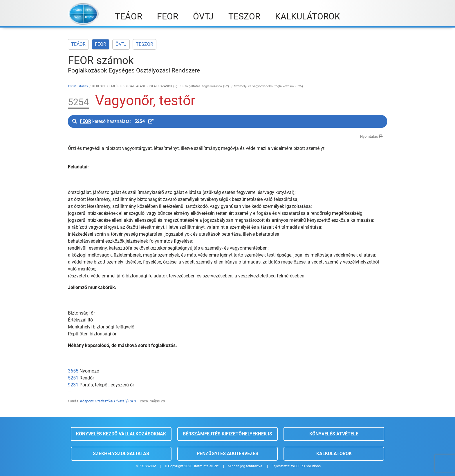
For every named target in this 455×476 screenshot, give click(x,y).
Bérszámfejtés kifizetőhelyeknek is (228, 434)
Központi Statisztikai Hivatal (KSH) (108, 401)
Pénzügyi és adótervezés (228, 454)
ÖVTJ (121, 44)
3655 (73, 371)
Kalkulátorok (334, 454)
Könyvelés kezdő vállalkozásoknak (121, 434)
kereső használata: (113, 121)
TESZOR (145, 44)
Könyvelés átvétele (334, 434)
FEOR (101, 44)
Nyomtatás (371, 136)
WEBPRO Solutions (306, 466)
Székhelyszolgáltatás (121, 454)
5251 (73, 378)
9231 (73, 385)
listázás (78, 86)
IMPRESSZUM (145, 466)
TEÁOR (78, 44)
